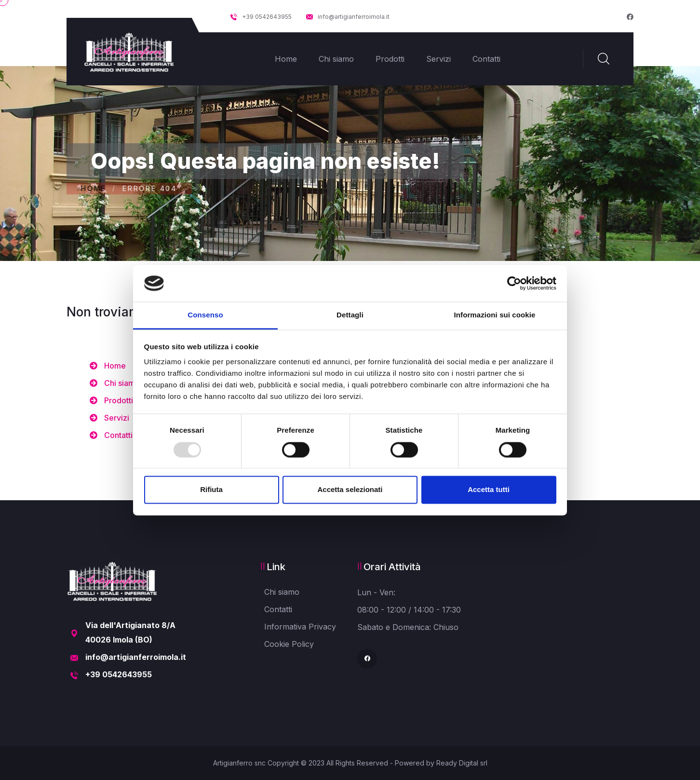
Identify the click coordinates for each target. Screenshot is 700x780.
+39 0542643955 (261, 17)
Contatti (486, 59)
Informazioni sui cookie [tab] (495, 315)
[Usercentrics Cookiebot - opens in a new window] (514, 283)
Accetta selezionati (350, 490)
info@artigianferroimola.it (348, 17)
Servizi (438, 59)
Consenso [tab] (205, 315)
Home (286, 59)
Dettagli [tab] (350, 315)
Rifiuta (211, 490)
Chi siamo (336, 59)
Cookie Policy (289, 644)
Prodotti (390, 59)
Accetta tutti (489, 490)
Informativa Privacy (300, 627)
